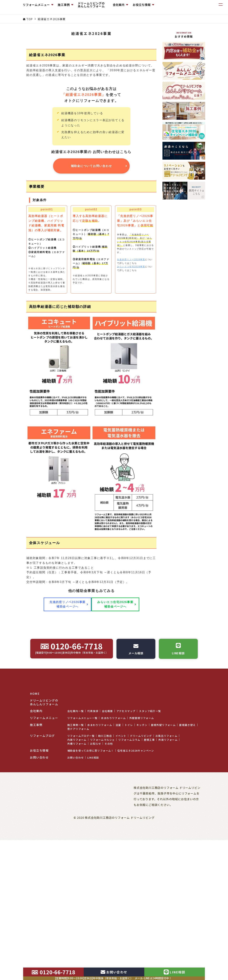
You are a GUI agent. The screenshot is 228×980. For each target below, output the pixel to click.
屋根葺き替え (187, 887)
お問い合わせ (76, 920)
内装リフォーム (77, 902)
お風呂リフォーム (166, 898)
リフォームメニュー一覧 (82, 880)
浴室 (118, 887)
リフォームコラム (129, 902)
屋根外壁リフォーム (163, 887)
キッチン (142, 887)
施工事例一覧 (76, 887)
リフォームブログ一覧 (81, 898)
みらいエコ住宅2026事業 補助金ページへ (117, 747)
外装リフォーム (168, 902)
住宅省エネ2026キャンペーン (136, 913)
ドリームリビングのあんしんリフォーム (125, 7)
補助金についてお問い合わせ (91, 252)
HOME (35, 856)
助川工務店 (105, 898)
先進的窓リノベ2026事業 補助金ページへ (64, 747)
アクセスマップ (126, 873)
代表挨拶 (93, 873)
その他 (109, 906)
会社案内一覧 (76, 873)
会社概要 (107, 873)
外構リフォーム (77, 906)
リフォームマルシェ (103, 902)
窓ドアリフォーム (78, 891)
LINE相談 (93, 920)
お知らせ (96, 906)
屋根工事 (149, 902)
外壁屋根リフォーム (142, 880)
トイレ (129, 887)
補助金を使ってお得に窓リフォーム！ (91, 913)
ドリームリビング (141, 898)
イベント (121, 898)
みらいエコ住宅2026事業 (131, 353)
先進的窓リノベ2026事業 (131, 346)
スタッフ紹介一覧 (150, 873)
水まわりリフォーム (113, 880)
